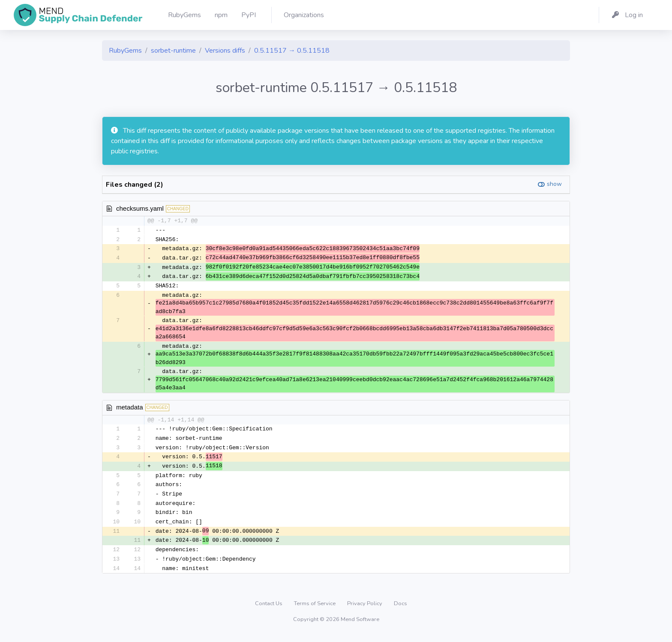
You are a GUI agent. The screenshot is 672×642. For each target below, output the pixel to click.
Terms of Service (315, 610)
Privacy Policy (365, 610)
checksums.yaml (140, 208)
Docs (400, 610)
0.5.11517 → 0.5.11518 (292, 51)
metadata (130, 409)
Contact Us (269, 610)
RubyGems (125, 51)
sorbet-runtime (173, 51)
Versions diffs (225, 51)
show (554, 184)
